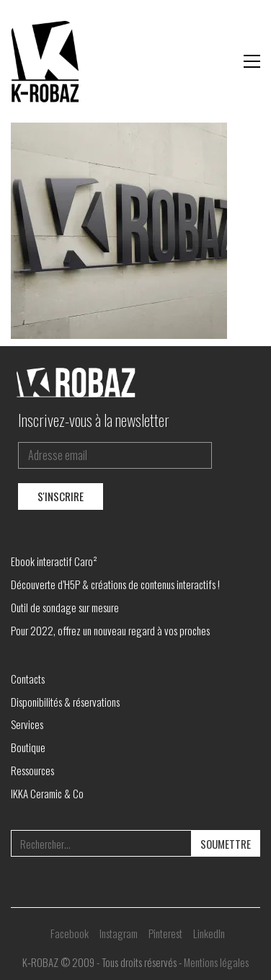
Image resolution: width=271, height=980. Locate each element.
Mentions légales (216, 962)
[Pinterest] (165, 933)
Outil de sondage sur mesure (65, 607)
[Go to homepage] (47, 61)
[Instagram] (119, 933)
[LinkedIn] (209, 933)
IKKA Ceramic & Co (47, 793)
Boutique (28, 747)
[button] (252, 61)
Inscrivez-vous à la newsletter (94, 420)
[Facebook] (70, 933)
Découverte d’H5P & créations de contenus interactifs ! (115, 584)
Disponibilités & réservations (65, 702)
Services (27, 724)
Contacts (28, 679)
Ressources (32, 770)
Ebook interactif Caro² (54, 561)
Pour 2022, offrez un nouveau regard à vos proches (110, 630)
